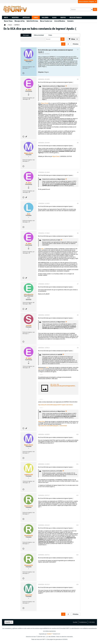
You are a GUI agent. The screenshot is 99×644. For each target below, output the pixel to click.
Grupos (63, 18)
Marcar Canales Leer (46, 21)
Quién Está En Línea (32, 21)
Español (9, 622)
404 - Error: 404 (55, 384)
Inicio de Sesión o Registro (88, 2)
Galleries (45, 18)
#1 (78, 50)
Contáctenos (83, 622)
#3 (78, 143)
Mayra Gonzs (45, 103)
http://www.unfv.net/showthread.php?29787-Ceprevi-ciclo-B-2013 (55, 405)
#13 (77, 525)
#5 (78, 203)
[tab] (26, 35)
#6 (78, 233)
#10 (77, 434)
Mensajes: (25, 68)
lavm (42, 249)
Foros (36, 18)
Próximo (76, 44)
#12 (77, 495)
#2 (78, 79)
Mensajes (26, 35)
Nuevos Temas (8, 21)
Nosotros (15, 18)
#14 (77, 555)
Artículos (26, 18)
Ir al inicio (92, 622)
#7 (78, 284)
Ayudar (75, 622)
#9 (78, 348)
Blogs (54, 18)
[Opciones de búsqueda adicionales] (92, 9)
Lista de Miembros (60, 21)
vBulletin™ (50, 634)
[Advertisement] (12, 62)
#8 (78, 315)
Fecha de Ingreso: (27, 67)
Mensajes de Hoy (20, 21)
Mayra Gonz (41, 421)
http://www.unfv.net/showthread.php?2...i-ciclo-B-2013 (52, 426)
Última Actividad (39, 35)
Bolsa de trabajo (76, 18)
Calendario (70, 21)
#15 (77, 585)
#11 (77, 464)
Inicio (6, 18)
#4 (78, 172)
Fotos (50, 35)
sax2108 (40, 369)
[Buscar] (82, 9)
